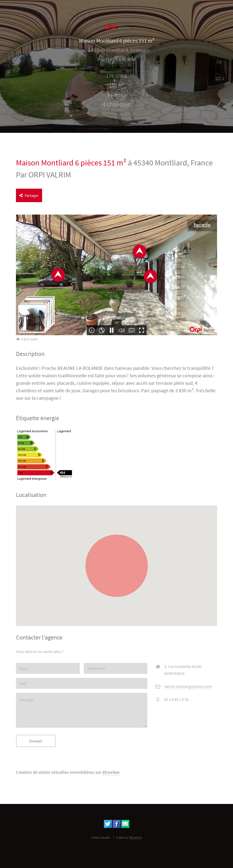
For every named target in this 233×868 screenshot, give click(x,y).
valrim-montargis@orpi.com (188, 686)
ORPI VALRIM (121, 59)
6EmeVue (111, 772)
